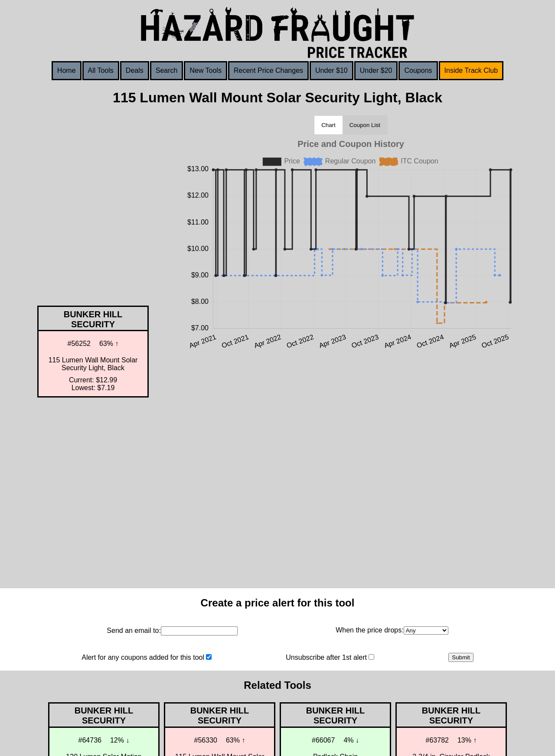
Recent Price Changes (268, 70)
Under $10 (331, 70)
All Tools (101, 70)
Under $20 (376, 70)
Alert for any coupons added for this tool (143, 657)
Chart (328, 125)
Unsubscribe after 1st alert (326, 657)
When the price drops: (370, 630)
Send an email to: (134, 631)
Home (67, 70)
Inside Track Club (471, 70)
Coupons (418, 70)
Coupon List (365, 125)
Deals (135, 70)
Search (167, 70)
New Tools (206, 70)
